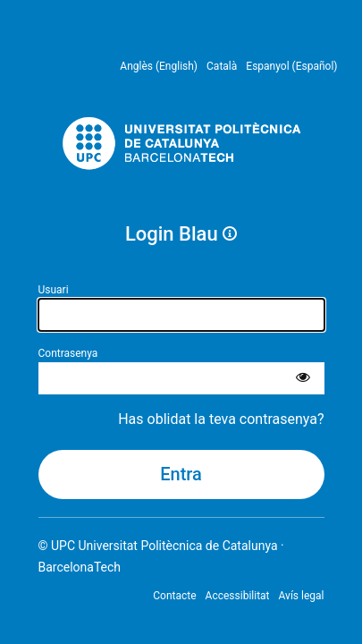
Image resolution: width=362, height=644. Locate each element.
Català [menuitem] (222, 66)
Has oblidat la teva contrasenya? (221, 419)
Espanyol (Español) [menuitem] (291, 66)
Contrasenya (68, 353)
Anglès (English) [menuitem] (159, 66)
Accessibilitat (238, 596)
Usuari (54, 290)
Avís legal (302, 596)
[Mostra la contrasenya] (303, 378)
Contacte (174, 596)
